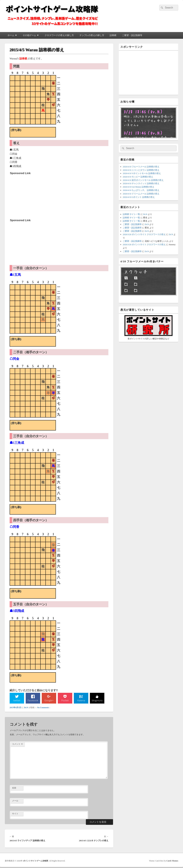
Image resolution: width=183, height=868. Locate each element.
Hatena (81, 701)
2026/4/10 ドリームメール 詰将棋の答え (141, 194)
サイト (15, 814)
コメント (17, 745)
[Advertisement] (34, 196)
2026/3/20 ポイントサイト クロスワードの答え (144, 234)
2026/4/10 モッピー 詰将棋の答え (138, 177)
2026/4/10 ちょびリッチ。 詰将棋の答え (141, 190)
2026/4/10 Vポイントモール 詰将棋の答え (142, 173)
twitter (17, 701)
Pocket (65, 701)
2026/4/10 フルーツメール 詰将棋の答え (141, 167)
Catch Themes (172, 861)
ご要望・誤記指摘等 (132, 35)
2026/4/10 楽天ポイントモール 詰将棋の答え (143, 180)
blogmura (97, 701)
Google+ (49, 701)
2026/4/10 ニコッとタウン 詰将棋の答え (141, 170)
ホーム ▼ (12, 35)
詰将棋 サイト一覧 (131, 214)
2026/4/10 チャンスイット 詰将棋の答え (141, 183)
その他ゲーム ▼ (31, 35)
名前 (14, 788)
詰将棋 (113, 35)
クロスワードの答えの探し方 (59, 35)
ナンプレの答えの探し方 (92, 35)
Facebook (33, 701)
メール (15, 801)
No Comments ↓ (44, 708)
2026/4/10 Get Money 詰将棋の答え (139, 187)
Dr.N (26, 708)
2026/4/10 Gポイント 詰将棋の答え (139, 197)
